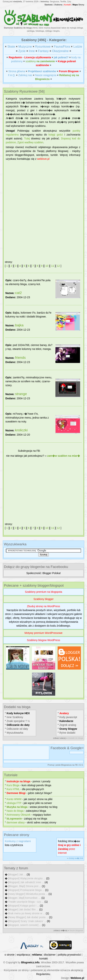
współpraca (23, 955)
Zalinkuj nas (25, 75)
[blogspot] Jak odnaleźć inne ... (26, 882)
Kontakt (67, 5)
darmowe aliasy (16, 822)
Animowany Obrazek (18, 815)
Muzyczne (25, 47)
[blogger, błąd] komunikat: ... (24, 898)
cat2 (18, 293)
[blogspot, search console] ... (25, 925)
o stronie (10, 955)
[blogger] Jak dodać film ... (23, 909)
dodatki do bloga (76, 738)
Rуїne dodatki (67, 733)
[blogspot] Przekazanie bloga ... (26, 890)
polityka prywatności (69, 955)
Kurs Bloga (13, 785)
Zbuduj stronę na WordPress (43, 606)
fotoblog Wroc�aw (69, 841)
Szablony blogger (43, 599)
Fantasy (43, 51)
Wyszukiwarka (15, 733)
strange (21, 394)
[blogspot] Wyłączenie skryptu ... (27, 878)
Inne (32, 51)
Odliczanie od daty (17, 729)
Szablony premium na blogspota (43, 592)
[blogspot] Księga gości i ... (24, 906)
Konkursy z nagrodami (18, 841)
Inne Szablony (15, 717)
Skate (11, 47)
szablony (40, 61)
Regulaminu (43, 974)
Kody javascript (68, 717)
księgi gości (56, 135)
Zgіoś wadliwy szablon (30, 142)
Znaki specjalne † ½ (18, 721)
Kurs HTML (13, 789)
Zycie (22, 51)
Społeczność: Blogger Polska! (43, 573)
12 (58, 266)
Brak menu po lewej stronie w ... (27, 913)
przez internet (69, 849)
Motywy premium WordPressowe (43, 633)
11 (53, 266)
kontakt (43, 959)
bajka (19, 325)
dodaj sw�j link (76, 858)
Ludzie (78, 47)
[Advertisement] (43, 209)
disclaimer (50, 955)
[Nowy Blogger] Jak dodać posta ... (28, 917)
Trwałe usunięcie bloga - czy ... (26, 902)
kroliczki (21, 430)
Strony (78, 5)
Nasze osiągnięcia (46, 75)
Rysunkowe (43, 47)
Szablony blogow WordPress (44, 640)
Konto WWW (14, 799)
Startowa (48, 5)
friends (20, 358)
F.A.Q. (12, 75)
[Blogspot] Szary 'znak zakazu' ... (27, 921)
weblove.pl (43, 159)
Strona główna (17, 71)
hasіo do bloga (15, 811)
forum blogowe (76, 930)
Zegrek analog (68, 725)
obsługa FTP (14, 803)
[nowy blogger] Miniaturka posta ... (28, 894)
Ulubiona (58, 5)
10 (47, 266)
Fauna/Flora (62, 47)
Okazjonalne (60, 51)
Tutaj (27, 138)
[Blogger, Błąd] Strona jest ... (25, 886)
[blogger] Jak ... (17, 874)
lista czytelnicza (14, 845)
